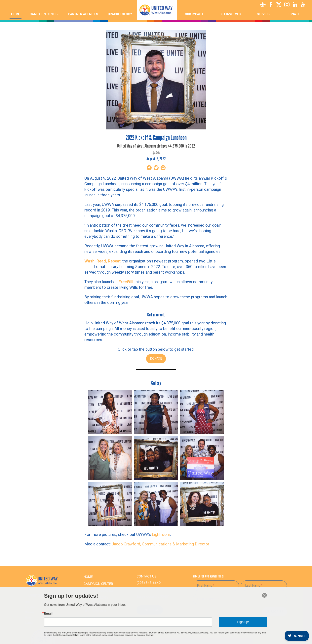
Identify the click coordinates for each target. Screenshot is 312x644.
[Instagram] (287, 5)
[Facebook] (271, 5)
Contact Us (150, 610)
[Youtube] (303, 5)
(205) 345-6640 (149, 583)
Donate (294, 14)
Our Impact (194, 14)
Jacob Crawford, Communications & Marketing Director (160, 544)
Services (264, 14)
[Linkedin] (295, 5)
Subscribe (275, 612)
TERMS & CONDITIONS (98, 635)
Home (16, 14)
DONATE (156, 359)
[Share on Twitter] (156, 169)
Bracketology (120, 14)
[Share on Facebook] (149, 169)
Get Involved (95, 611)
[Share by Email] (163, 169)
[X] (279, 5)
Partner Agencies (83, 14)
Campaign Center (44, 14)
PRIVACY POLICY (95, 631)
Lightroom (161, 534)
